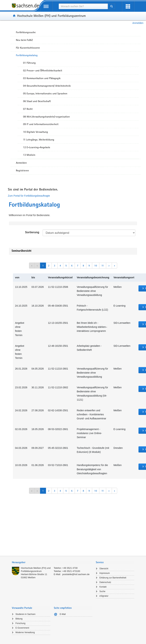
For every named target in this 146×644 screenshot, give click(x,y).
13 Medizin (29, 155)
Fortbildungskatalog (27, 55)
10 (96, 266)
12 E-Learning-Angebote (37, 147)
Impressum (105, 573)
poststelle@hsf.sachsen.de (76, 574)
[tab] (52, 563)
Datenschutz (105, 582)
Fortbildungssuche (26, 32)
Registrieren (22, 170)
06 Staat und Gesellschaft (37, 101)
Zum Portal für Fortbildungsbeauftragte (29, 196)
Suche (102, 591)
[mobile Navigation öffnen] (46, 6)
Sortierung (32, 232)
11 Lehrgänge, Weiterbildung (39, 140)
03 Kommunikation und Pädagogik (42, 78)
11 (103, 266)
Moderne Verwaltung (25, 632)
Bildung (19, 619)
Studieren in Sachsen (26, 614)
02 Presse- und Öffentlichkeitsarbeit (43, 71)
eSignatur (104, 596)
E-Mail (63, 614)
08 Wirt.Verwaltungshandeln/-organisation (46, 117)
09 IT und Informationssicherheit (41, 124)
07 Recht (28, 109)
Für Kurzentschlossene (28, 48)
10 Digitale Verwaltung (35, 132)
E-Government (22, 628)
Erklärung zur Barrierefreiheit (113, 578)
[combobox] (83, 6)
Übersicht (104, 569)
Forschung (21, 623)
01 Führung (29, 63)
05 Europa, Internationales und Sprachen (45, 93)
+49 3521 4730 (70, 568)
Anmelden (138, 23)
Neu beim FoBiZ (24, 40)
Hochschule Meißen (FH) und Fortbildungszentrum (51, 16)
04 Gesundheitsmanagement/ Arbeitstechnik (47, 86)
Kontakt (103, 587)
